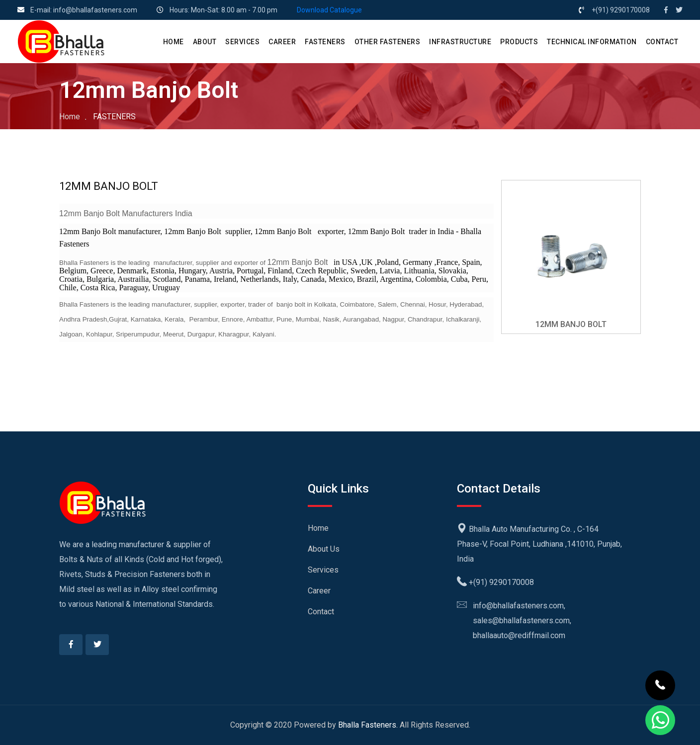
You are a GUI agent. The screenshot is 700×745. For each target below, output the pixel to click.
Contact (321, 612)
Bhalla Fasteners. (368, 725)
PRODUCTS (519, 42)
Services (323, 570)
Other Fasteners (388, 42)
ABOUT (205, 42)
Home (70, 117)
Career (319, 591)
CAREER (282, 42)
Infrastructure (460, 42)
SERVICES (242, 42)
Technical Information (592, 42)
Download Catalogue (329, 10)
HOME (174, 42)
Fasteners (325, 42)
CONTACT (662, 42)
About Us (324, 549)
